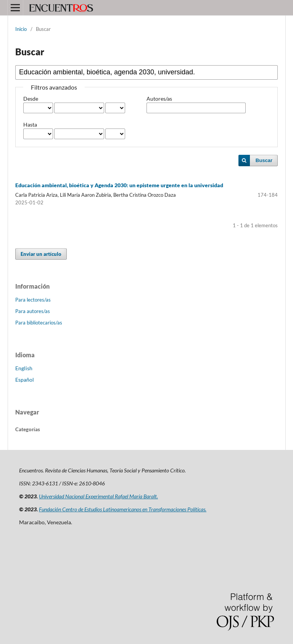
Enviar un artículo (41, 254)
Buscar (264, 160)
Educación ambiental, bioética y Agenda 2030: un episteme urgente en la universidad (119, 185)
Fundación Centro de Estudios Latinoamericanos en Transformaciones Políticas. (123, 509)
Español (25, 380)
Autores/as (159, 99)
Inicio (21, 29)
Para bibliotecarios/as (39, 323)
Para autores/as (33, 311)
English (24, 368)
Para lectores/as (33, 300)
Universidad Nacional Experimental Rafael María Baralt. (98, 496)
